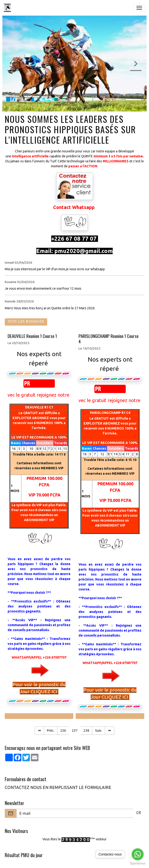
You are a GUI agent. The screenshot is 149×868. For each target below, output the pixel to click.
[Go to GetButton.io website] (138, 863)
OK (139, 813)
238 (86, 731)
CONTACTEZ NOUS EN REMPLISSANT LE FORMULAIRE (58, 787)
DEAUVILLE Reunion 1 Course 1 (32, 336)
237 (75, 731)
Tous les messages (26, 322)
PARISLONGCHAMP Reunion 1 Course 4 (109, 339)
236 (63, 731)
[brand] (8, 8)
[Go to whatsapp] (138, 854)
